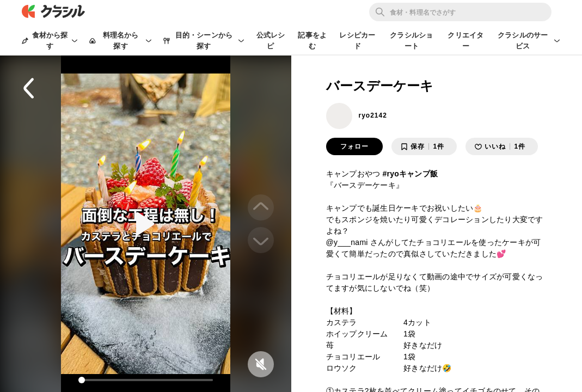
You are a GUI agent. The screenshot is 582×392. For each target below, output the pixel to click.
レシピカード (357, 41)
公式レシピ (271, 41)
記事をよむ (312, 41)
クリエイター (465, 41)
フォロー (354, 146)
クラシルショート (411, 41)
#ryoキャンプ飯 (410, 174)
